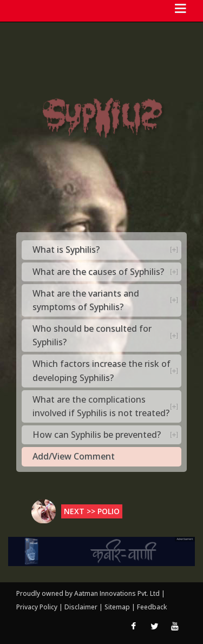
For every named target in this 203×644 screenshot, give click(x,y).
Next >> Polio (92, 511)
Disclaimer (81, 607)
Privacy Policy (38, 607)
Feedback (152, 607)
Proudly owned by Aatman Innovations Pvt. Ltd (88, 593)
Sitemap (118, 607)
